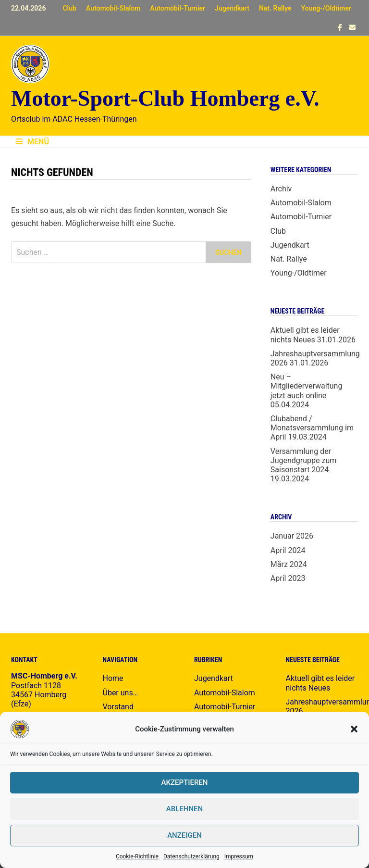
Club (69, 8)
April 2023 (288, 578)
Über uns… (121, 693)
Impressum (239, 856)
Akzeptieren (185, 782)
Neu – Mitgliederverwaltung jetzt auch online (307, 386)
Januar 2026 (292, 536)
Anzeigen (184, 835)
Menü (32, 142)
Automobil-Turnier (178, 8)
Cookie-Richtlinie (137, 856)
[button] (354, 729)
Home (113, 678)
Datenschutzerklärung (191, 856)
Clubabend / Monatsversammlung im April (312, 428)
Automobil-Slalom (113, 8)
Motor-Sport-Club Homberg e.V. (165, 98)
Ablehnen (184, 809)
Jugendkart (232, 8)
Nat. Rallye (275, 8)
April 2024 (288, 550)
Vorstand (118, 707)
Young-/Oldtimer (326, 8)
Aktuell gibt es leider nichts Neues (305, 335)
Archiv (281, 189)
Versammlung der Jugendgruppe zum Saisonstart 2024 (303, 460)
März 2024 (289, 564)
